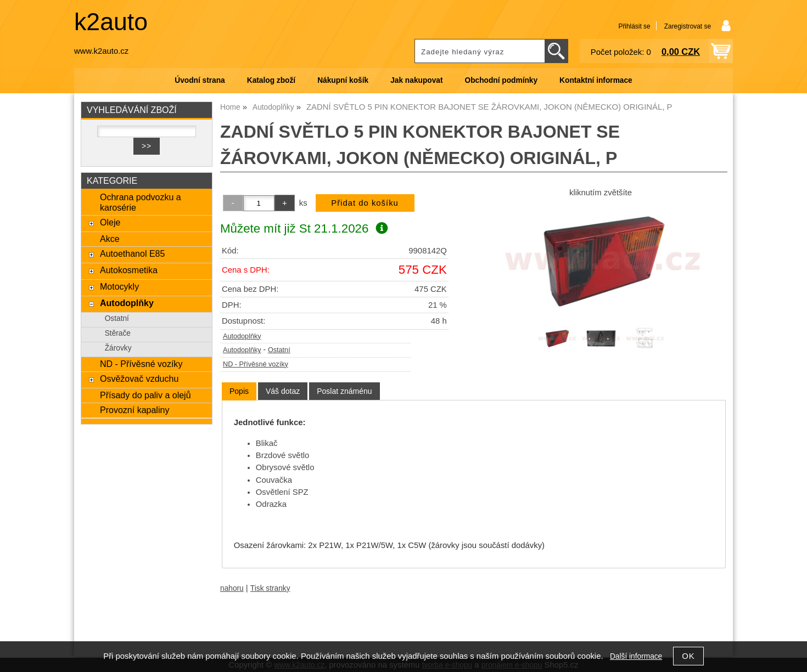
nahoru (232, 588)
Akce (110, 239)
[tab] (239, 391)
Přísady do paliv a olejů (145, 395)
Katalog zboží (271, 80)
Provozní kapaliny (134, 410)
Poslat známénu (344, 391)
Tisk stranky (270, 588)
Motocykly (119, 286)
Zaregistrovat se (688, 26)
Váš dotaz (283, 391)
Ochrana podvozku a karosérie (141, 202)
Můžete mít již (304, 228)
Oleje (110, 222)
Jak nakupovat (416, 80)
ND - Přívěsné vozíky (256, 364)
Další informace (636, 656)
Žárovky (118, 348)
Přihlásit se (634, 26)
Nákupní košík (343, 80)
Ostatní (279, 350)
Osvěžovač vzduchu (139, 379)
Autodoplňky (242, 336)
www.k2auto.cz (101, 51)
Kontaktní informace (596, 80)
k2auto (111, 22)
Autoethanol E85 (132, 253)
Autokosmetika (129, 270)
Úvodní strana (200, 80)
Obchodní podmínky (501, 80)
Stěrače (118, 333)
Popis (239, 391)
